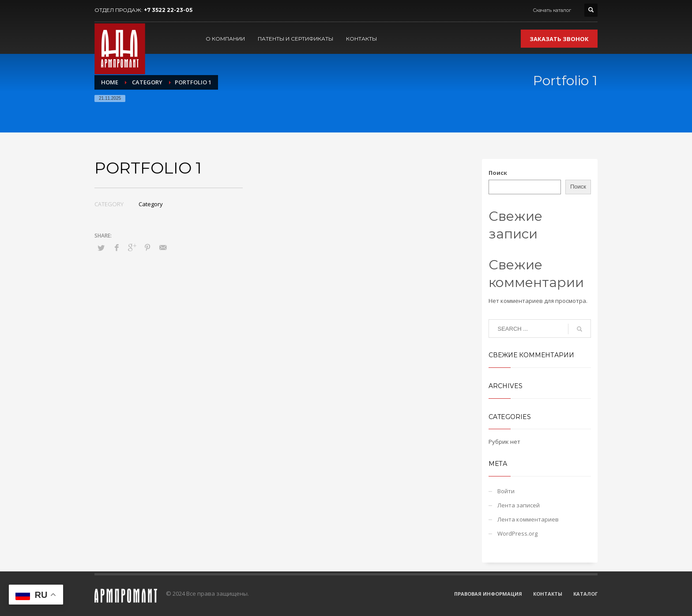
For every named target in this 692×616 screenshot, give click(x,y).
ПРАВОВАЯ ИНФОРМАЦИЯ (488, 594)
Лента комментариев (528, 519)
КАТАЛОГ (585, 594)
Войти (506, 491)
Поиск (498, 173)
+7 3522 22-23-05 (168, 10)
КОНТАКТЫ (548, 594)
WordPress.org (517, 533)
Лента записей (519, 505)
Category (151, 204)
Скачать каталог (552, 10)
